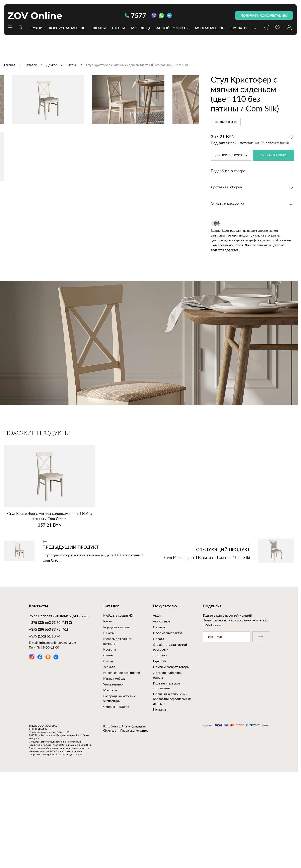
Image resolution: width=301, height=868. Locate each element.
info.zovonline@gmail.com (58, 736)
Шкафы (99, 28)
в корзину (231, 155)
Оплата (159, 732)
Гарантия (160, 755)
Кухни (36, 28)
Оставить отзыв (226, 122)
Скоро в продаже (116, 800)
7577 (135, 15)
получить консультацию (264, 15)
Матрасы (110, 784)
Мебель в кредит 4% (118, 709)
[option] (99, 140)
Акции (158, 709)
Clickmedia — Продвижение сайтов (126, 825)
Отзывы (159, 721)
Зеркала (109, 760)
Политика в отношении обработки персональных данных (172, 792)
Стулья (108, 755)
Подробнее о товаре (228, 171)
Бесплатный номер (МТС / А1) (59, 710)
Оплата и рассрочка (227, 204)
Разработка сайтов (115, 820)
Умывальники (113, 778)
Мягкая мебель (209, 28)
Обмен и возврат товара (171, 760)
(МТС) (50, 717)
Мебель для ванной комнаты (160, 28)
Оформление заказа (168, 727)
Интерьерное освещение (122, 766)
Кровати (239, 28)
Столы (118, 28)
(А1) (48, 724)
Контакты (160, 803)
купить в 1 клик (273, 155)
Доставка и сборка (226, 187)
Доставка (160, 749)
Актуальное (162, 715)
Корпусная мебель (67, 28)
